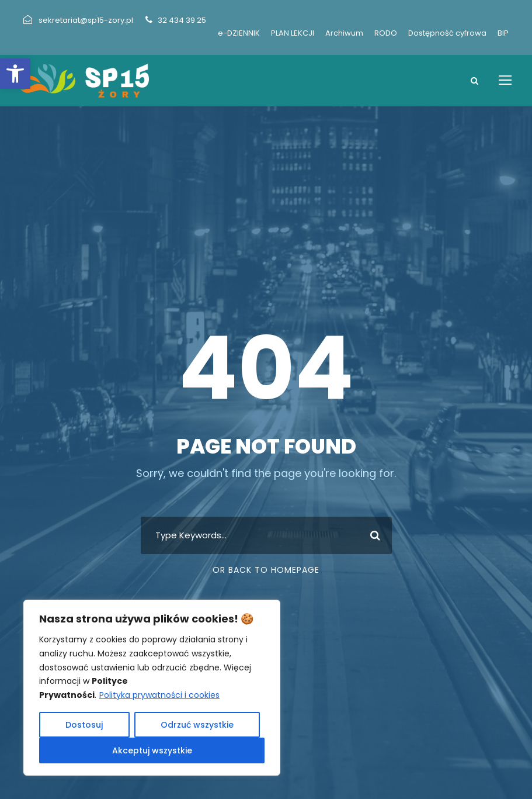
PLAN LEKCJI (293, 33)
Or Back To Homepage (266, 570)
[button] (15, 74)
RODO (386, 33)
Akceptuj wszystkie (152, 750)
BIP (503, 33)
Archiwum (344, 33)
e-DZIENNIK (239, 33)
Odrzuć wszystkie (197, 725)
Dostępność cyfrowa (447, 33)
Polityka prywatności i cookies (159, 695)
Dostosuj (84, 725)
